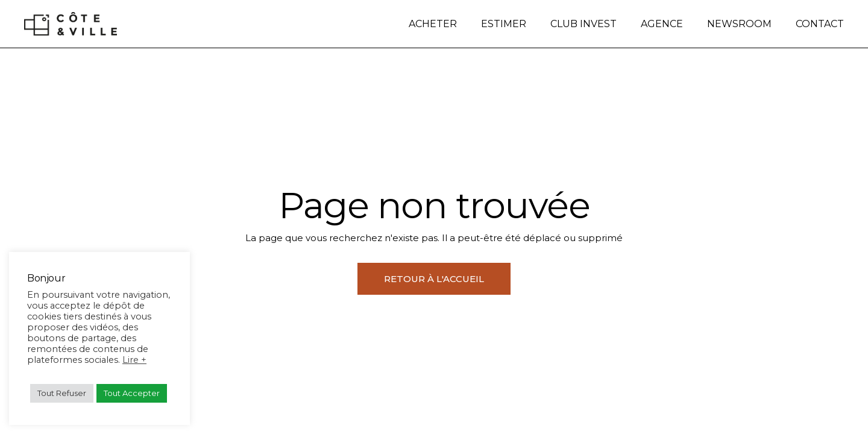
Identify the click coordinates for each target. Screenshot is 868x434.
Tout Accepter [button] (132, 393)
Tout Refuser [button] (62, 393)
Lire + (134, 360)
